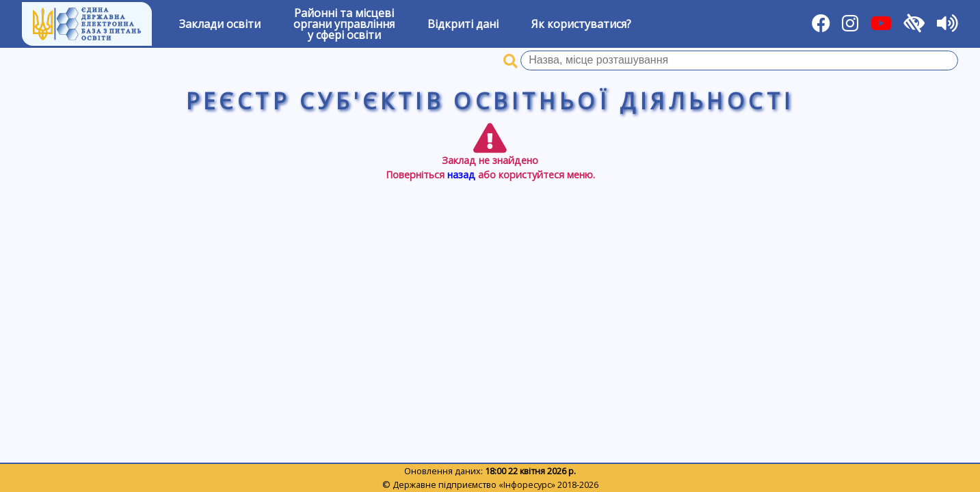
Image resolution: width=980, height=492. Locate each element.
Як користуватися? (581, 24)
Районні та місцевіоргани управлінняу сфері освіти (344, 24)
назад (461, 175)
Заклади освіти (220, 24)
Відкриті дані (463, 24)
